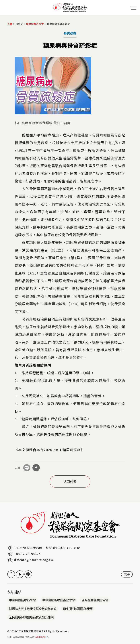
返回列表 (70, 481)
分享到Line (27, 468)
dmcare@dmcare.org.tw (34, 560)
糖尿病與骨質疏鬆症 (59, 24)
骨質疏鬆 (70, 33)
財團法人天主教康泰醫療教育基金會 (33, 609)
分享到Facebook (36, 468)
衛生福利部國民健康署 (78, 609)
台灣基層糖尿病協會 (95, 600)
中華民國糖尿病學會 (23, 600)
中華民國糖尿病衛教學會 (59, 600)
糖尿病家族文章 (35, 24)
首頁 (10, 24)
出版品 (19, 24)
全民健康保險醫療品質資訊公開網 (31, 617)
